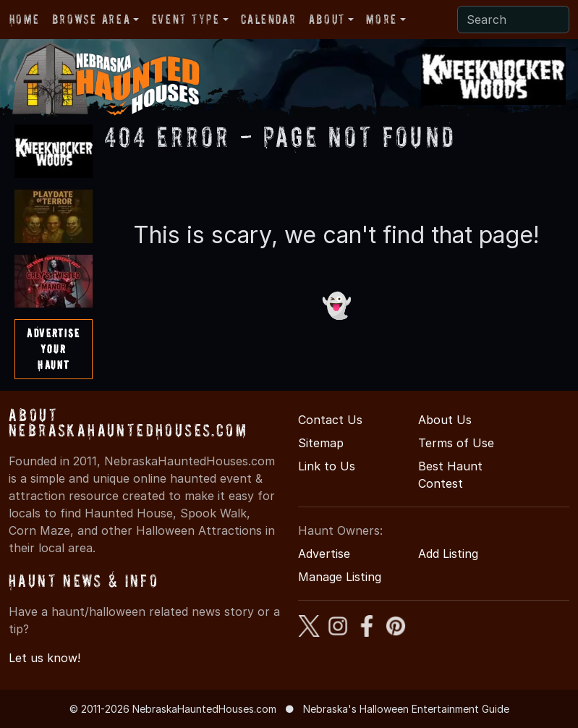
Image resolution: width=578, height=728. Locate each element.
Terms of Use (456, 443)
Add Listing (448, 554)
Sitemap (321, 443)
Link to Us (327, 466)
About (327, 19)
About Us (445, 420)
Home (24, 19)
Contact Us (330, 420)
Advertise (324, 554)
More (381, 19)
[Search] (513, 20)
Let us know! (44, 658)
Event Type (186, 19)
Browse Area (91, 19)
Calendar (268, 19)
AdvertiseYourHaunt (53, 348)
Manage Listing (340, 577)
